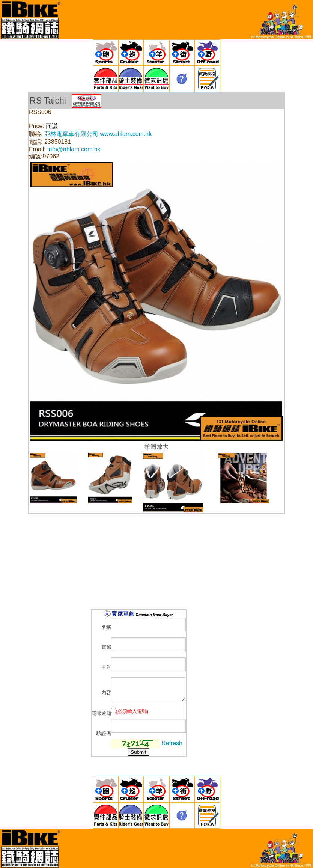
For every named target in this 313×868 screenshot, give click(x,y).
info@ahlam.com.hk (74, 149)
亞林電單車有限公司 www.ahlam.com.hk (98, 134)
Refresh (172, 743)
